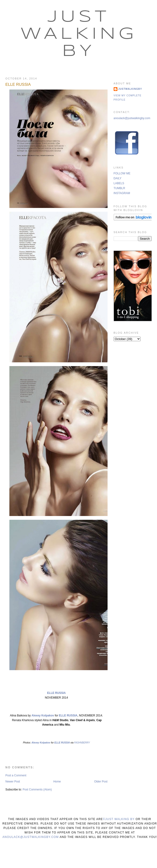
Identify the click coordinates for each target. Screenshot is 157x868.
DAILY (118, 178)
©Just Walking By (119, 819)
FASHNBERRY (82, 743)
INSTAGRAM (122, 193)
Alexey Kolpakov (43, 716)
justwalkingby (130, 89)
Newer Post (13, 782)
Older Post (101, 782)
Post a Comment (16, 775)
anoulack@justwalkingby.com (132, 118)
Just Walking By (79, 34)
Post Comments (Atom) (37, 790)
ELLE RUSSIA (18, 84)
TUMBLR (119, 188)
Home (57, 782)
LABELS (119, 183)
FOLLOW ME (122, 173)
